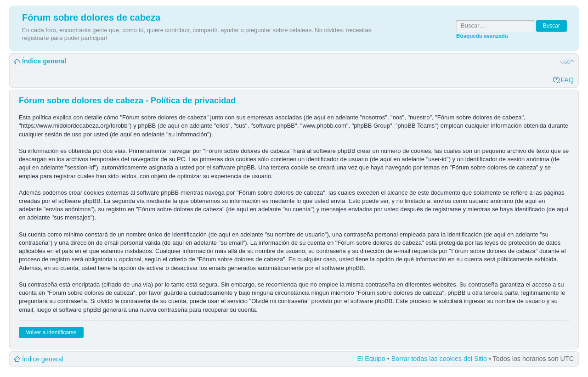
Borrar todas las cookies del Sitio (439, 359)
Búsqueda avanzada (482, 36)
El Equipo (371, 359)
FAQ (567, 80)
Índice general (44, 61)
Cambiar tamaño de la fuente (567, 62)
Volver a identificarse (51, 332)
